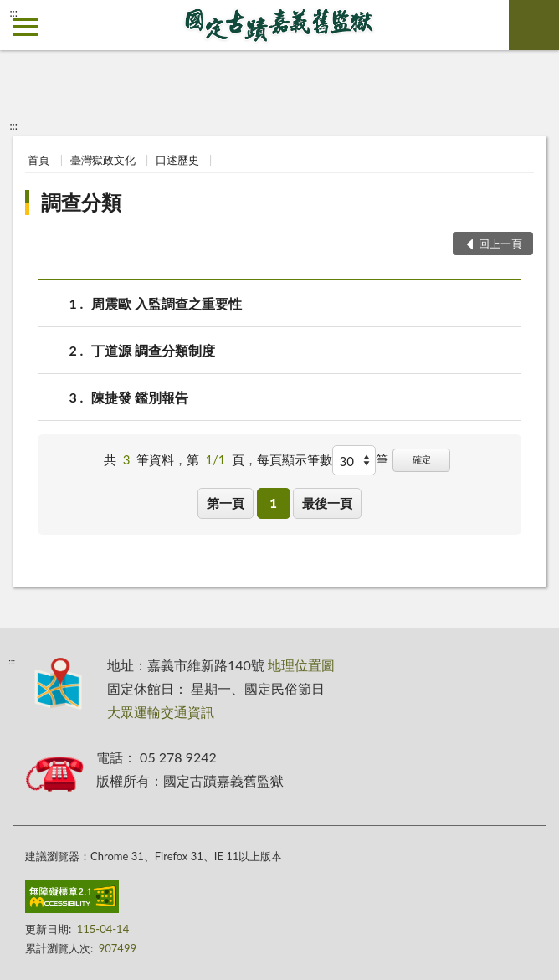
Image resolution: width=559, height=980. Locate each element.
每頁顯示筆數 (295, 459)
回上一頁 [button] (500, 244)
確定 (422, 459)
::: (13, 13)
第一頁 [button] (226, 503)
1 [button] (273, 503)
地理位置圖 (301, 665)
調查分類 (81, 202)
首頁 (38, 160)
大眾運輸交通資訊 (161, 712)
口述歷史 (177, 160)
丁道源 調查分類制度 (153, 350)
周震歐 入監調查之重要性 (167, 303)
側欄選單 (25, 27)
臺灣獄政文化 (103, 160)
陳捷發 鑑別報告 (140, 397)
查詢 (534, 25)
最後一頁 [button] (327, 503)
